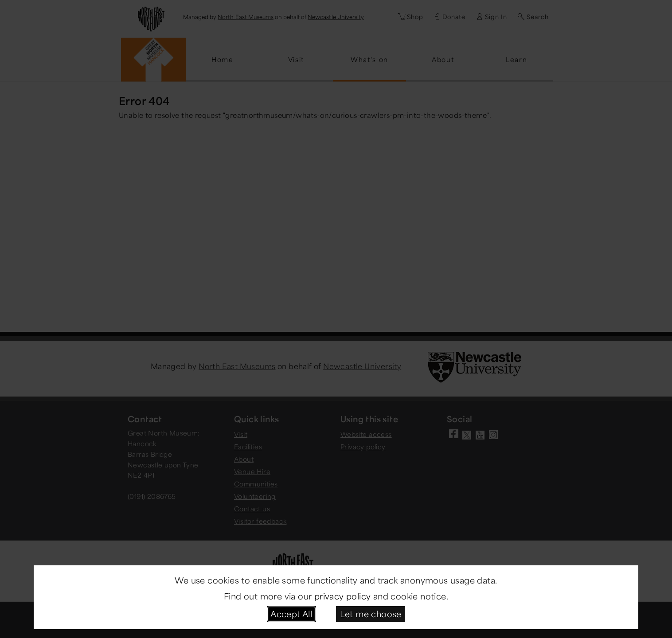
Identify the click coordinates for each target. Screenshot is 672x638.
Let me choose (371, 614)
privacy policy (343, 596)
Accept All (291, 614)
